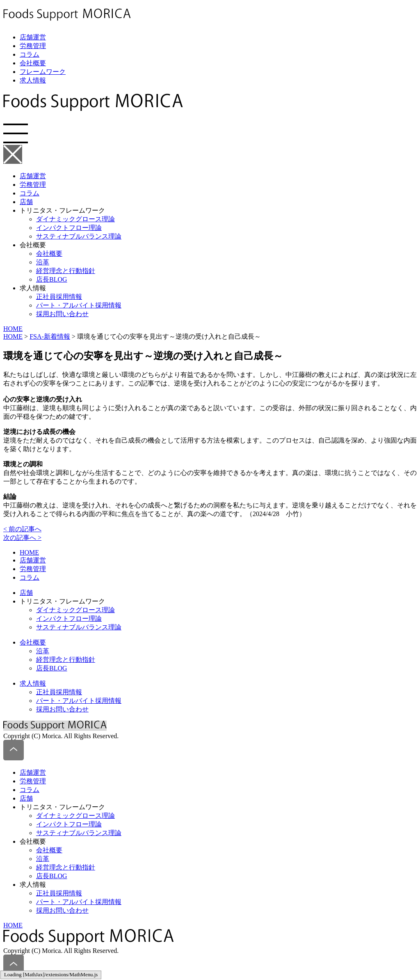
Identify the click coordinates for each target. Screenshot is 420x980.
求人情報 (33, 80)
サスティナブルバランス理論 (79, 236)
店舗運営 (33, 37)
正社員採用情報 (59, 297)
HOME (13, 329)
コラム (30, 54)
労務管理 (33, 46)
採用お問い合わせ (62, 314)
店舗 (26, 202)
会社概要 (33, 63)
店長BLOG (52, 279)
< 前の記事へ (22, 529)
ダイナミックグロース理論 (75, 219)
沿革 (43, 262)
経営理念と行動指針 (66, 271)
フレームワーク (43, 72)
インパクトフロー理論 (69, 228)
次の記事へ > (22, 538)
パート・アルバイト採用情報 (79, 305)
